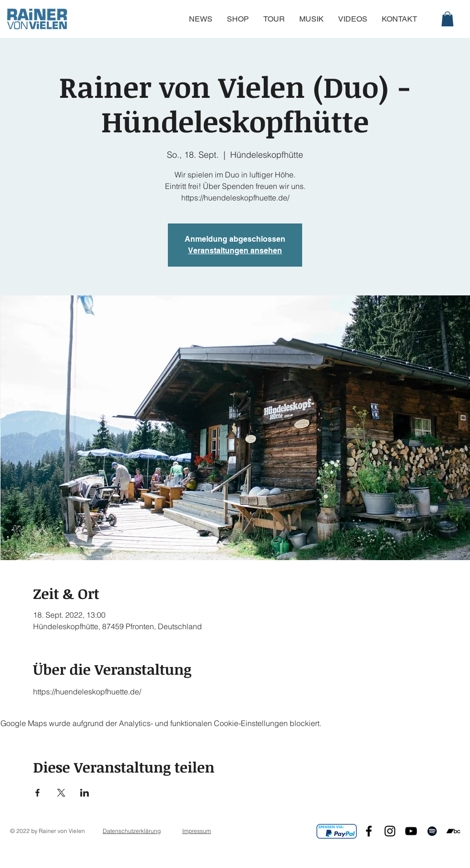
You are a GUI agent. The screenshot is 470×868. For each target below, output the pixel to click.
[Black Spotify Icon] (432, 831)
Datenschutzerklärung (132, 831)
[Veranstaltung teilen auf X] (61, 793)
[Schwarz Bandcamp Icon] (453, 831)
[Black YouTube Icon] (411, 831)
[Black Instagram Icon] (390, 831)
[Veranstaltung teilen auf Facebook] (38, 793)
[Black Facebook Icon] (369, 831)
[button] (447, 19)
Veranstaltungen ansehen (235, 251)
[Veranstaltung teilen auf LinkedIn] (85, 793)
